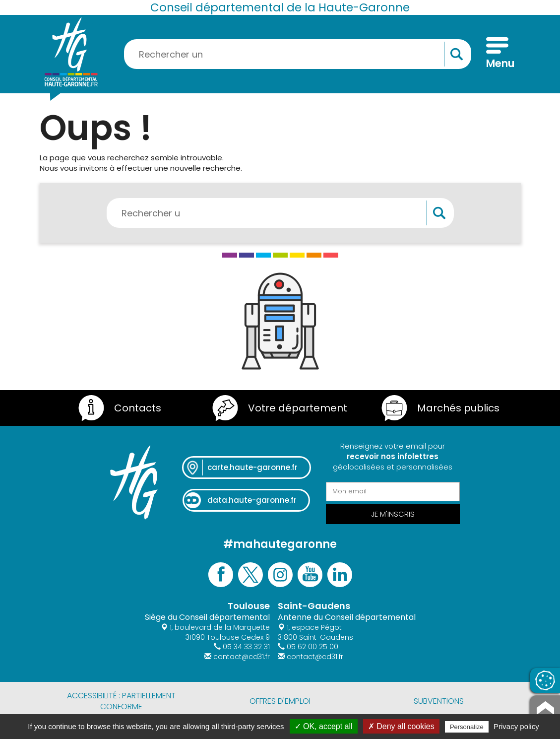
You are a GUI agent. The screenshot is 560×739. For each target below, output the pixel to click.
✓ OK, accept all (324, 726)
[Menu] (497, 54)
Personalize (467, 727)
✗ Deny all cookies (401, 726)
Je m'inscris (393, 514)
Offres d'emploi (280, 701)
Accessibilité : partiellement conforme (121, 701)
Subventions (439, 701)
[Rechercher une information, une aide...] (298, 54)
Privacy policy (516, 726)
